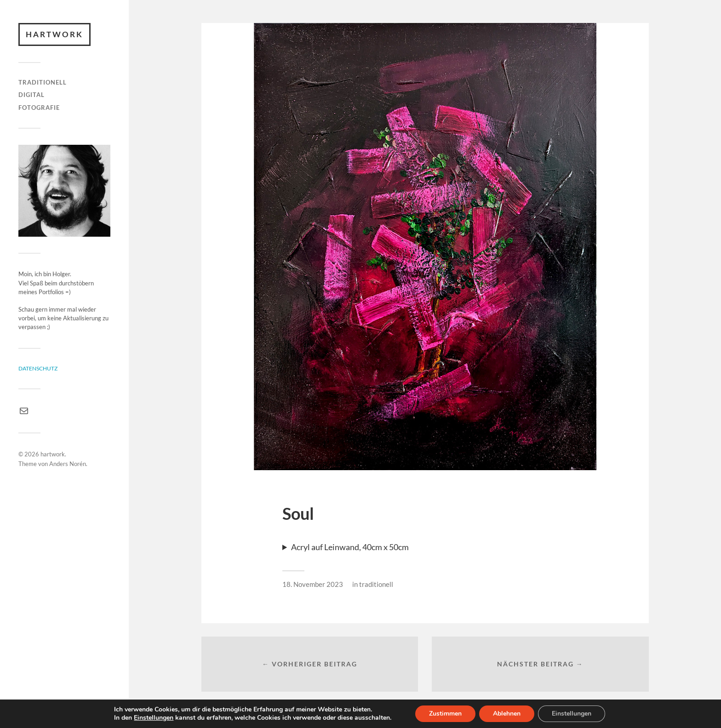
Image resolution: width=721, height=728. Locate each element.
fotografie (39, 108)
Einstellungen (154, 718)
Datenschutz (38, 368)
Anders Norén (68, 464)
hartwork (54, 34)
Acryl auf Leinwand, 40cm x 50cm (350, 547)
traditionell (43, 82)
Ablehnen (507, 714)
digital (31, 95)
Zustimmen (445, 714)
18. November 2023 (313, 584)
